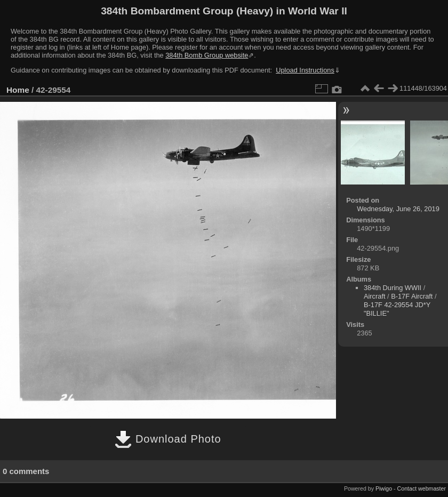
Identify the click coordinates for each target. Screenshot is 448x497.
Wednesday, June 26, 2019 (398, 209)
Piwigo (384, 488)
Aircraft (375, 296)
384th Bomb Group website (207, 55)
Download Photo (168, 439)
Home (18, 90)
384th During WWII (393, 288)
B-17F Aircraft (412, 296)
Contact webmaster (422, 488)
